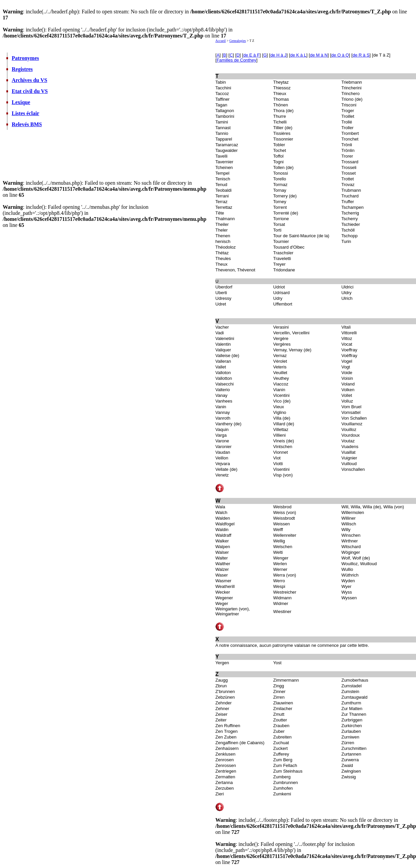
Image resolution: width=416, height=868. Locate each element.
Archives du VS (29, 80)
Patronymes (25, 58)
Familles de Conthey (236, 60)
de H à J (278, 55)
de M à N (319, 55)
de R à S (361, 55)
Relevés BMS (27, 124)
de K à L (298, 55)
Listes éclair (25, 113)
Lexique (21, 102)
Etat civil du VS (30, 91)
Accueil (221, 41)
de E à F (252, 55)
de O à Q (340, 55)
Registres (22, 69)
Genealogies (237, 41)
